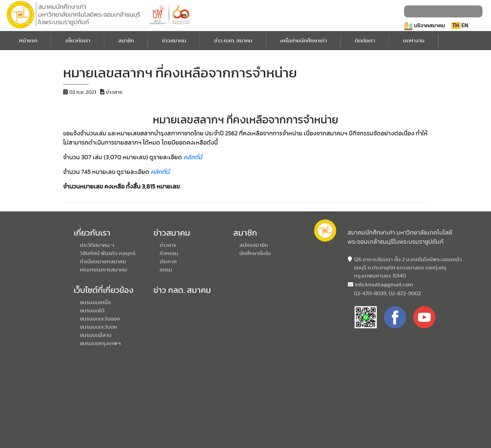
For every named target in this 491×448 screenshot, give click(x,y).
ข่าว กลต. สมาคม (233, 40)
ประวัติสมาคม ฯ (97, 245)
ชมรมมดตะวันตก (99, 327)
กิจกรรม (169, 253)
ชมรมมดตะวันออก (100, 319)
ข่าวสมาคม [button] (174, 41)
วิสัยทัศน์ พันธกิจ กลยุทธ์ (108, 253)
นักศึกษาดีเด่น (255, 253)
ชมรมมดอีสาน (96, 335)
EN (465, 26)
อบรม (166, 270)
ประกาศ (168, 262)
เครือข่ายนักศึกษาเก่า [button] (304, 41)
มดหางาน (414, 40)
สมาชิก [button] (126, 41)
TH (456, 26)
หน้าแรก (28, 40)
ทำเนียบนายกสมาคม (103, 262)
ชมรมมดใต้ (92, 311)
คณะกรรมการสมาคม (103, 270)
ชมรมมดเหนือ (95, 302)
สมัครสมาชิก (254, 245)
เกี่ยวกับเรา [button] (78, 41)
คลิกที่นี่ (193, 158)
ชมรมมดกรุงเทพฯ (100, 343)
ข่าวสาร (168, 245)
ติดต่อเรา (365, 40)
